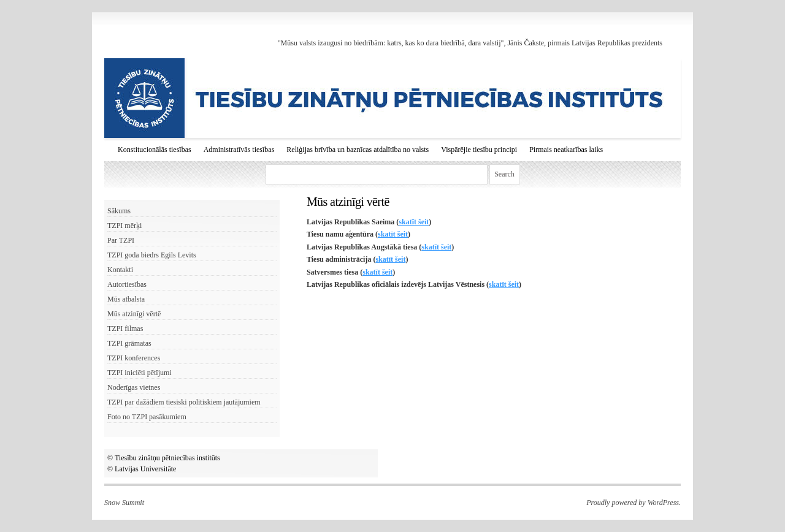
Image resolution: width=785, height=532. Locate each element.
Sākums (119, 211)
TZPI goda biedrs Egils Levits (152, 255)
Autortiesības (127, 284)
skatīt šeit (414, 222)
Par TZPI (121, 240)
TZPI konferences (134, 358)
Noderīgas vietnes (134, 387)
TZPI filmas (125, 329)
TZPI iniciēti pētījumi (140, 373)
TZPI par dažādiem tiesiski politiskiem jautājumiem (184, 402)
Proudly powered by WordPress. (634, 503)
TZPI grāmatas (129, 343)
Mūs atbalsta (126, 299)
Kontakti (120, 270)
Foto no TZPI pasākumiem (147, 417)
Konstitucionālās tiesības (155, 150)
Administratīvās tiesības (239, 150)
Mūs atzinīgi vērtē (134, 314)
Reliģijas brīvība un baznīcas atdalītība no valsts (358, 150)
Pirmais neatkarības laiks (566, 150)
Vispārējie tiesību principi (479, 150)
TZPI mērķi (124, 226)
